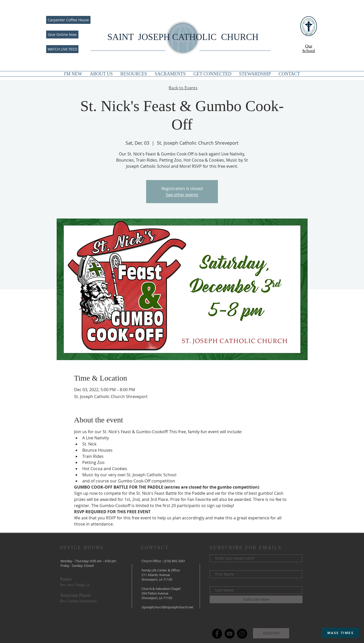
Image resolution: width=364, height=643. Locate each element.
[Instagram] (242, 634)
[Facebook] (217, 634)
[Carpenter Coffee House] (68, 20)
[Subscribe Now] (256, 599)
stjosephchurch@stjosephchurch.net (167, 607)
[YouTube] (230, 634)
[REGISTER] (271, 633)
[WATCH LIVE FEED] (62, 49)
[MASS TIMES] (340, 633)
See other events (182, 195)
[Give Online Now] (62, 34)
